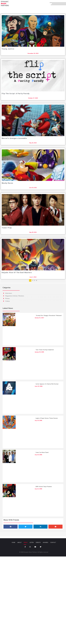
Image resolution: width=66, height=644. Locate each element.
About (19, 543)
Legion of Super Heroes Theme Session (47, 418)
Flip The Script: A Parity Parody (16, 94)
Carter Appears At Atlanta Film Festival (47, 384)
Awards (45, 543)
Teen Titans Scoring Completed (45, 350)
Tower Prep (7, 228)
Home (13, 543)
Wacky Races (7, 183)
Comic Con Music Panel (42, 453)
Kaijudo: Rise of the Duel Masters (17, 272)
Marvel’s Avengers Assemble (14, 138)
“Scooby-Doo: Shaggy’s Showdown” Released (49, 316)
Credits (38, 543)
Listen (32, 543)
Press (26, 543)
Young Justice (8, 49)
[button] (11, 527)
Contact (53, 543)
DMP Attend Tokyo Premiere (44, 487)
